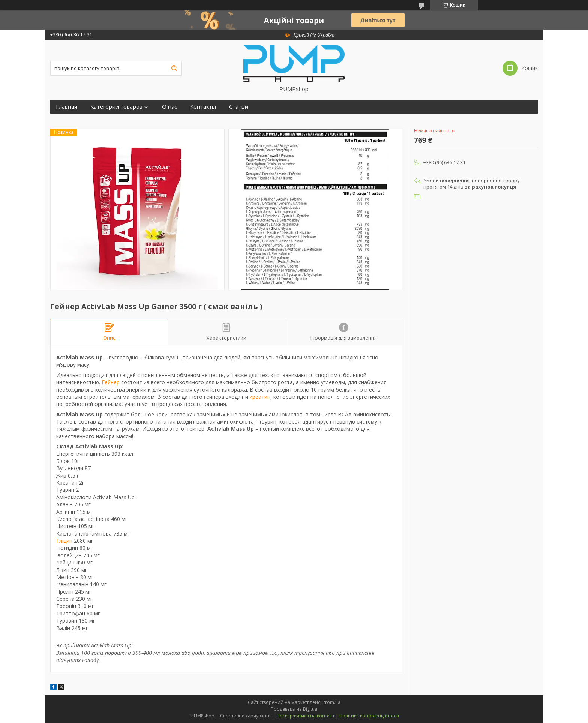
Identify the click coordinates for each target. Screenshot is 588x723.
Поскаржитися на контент (306, 716)
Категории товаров (116, 107)
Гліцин (64, 541)
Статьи (239, 107)
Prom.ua (331, 702)
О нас (169, 107)
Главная (67, 107)
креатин (260, 397)
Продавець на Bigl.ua (294, 709)
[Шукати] (174, 68)
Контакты (203, 107)
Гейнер (111, 382)
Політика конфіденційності (369, 716)
